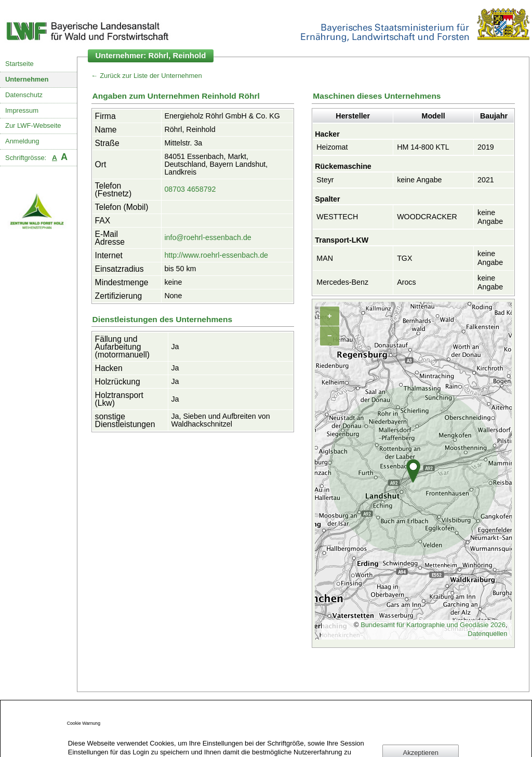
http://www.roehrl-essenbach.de (216, 255)
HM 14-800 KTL (423, 147)
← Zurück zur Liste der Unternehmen (147, 76)
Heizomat (332, 147)
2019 (486, 147)
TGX (404, 258)
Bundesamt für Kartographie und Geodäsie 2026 (433, 625)
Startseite (19, 64)
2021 (486, 180)
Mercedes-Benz (342, 282)
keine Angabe (419, 180)
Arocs (406, 282)
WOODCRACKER (427, 217)
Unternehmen (27, 79)
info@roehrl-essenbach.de (208, 237)
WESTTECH (337, 217)
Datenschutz (24, 95)
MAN (325, 258)
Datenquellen (487, 634)
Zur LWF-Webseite (33, 125)
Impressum (22, 110)
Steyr (325, 180)
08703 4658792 (190, 189)
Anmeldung (22, 141)
